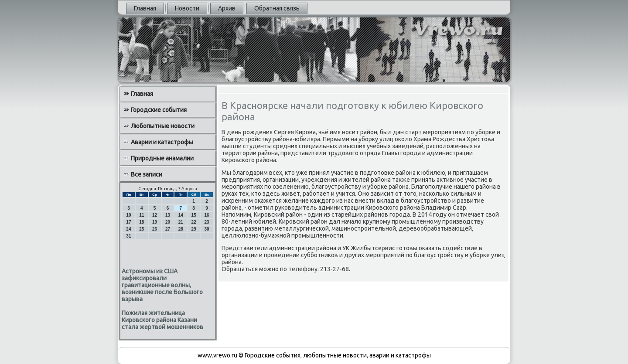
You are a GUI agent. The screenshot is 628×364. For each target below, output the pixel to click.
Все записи (147, 174)
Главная (145, 8)
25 (142, 229)
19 (155, 222)
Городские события (159, 110)
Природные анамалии (162, 158)
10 (128, 215)
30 (206, 229)
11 (142, 215)
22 (194, 222)
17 (128, 222)
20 (168, 222)
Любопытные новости (163, 126)
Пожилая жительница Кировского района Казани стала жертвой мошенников (162, 320)
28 (181, 229)
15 (194, 215)
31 (128, 236)
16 (206, 215)
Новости (187, 8)
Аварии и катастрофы (162, 142)
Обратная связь (277, 8)
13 (168, 215)
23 (206, 222)
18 (142, 222)
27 (168, 229)
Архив (227, 8)
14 (181, 215)
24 (128, 229)
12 (155, 215)
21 (181, 222)
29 (194, 229)
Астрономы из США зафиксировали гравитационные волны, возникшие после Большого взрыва (162, 285)
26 (155, 229)
